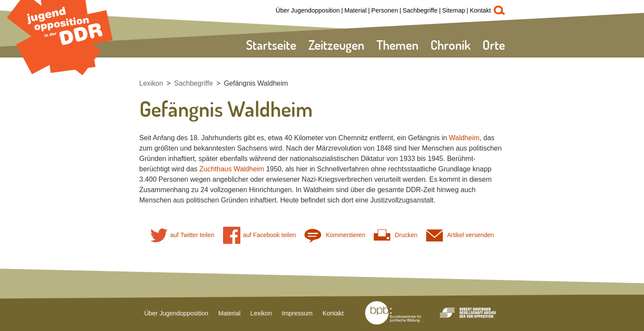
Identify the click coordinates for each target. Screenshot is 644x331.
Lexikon (151, 83)
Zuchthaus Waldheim (232, 169)
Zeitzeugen (336, 45)
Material (355, 10)
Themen (397, 45)
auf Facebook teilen (260, 235)
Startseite (271, 45)
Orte (494, 45)
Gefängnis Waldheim (256, 83)
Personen (385, 10)
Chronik (450, 45)
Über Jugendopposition (308, 10)
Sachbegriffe (420, 10)
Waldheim (464, 138)
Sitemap (454, 10)
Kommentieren (335, 235)
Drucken (395, 235)
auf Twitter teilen (182, 235)
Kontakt (481, 10)
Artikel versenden (460, 235)
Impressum (297, 313)
